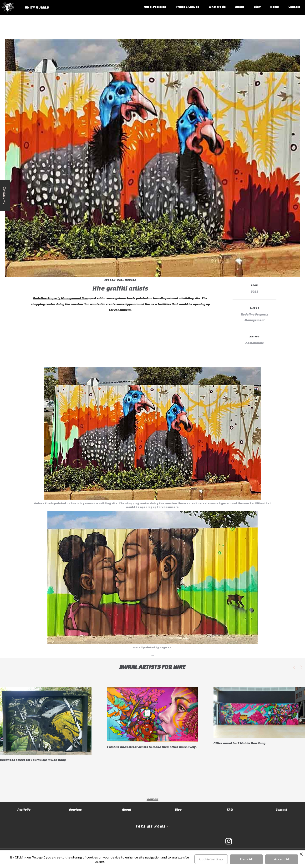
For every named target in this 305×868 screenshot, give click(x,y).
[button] (294, 668)
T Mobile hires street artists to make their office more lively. (152, 747)
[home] (27, 10)
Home (274, 7)
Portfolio (24, 810)
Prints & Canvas (187, 7)
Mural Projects (155, 7)
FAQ (230, 810)
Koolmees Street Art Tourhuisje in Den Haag (33, 760)
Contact (294, 7)
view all (152, 799)
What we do (217, 7)
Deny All (246, 859)
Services (75, 810)
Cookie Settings (211, 859)
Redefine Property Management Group (62, 298)
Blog (257, 7)
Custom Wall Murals (120, 280)
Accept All (282, 859)
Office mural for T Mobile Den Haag (239, 743)
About (240, 7)
